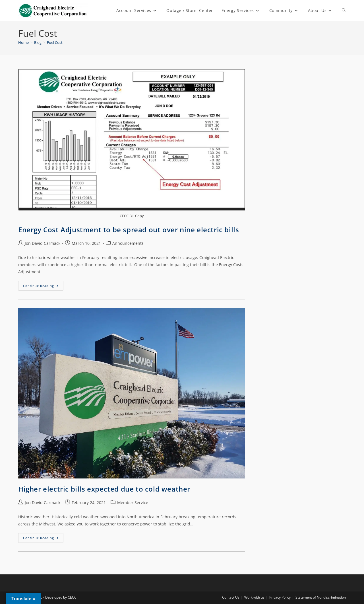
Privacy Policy (280, 597)
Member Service (133, 503)
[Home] (23, 42)
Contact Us (231, 597)
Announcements (128, 243)
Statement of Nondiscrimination (321, 597)
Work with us (254, 597)
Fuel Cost (55, 42)
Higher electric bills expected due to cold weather (104, 489)
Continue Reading (43, 284)
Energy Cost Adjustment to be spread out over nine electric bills (129, 230)
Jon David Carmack (43, 243)
